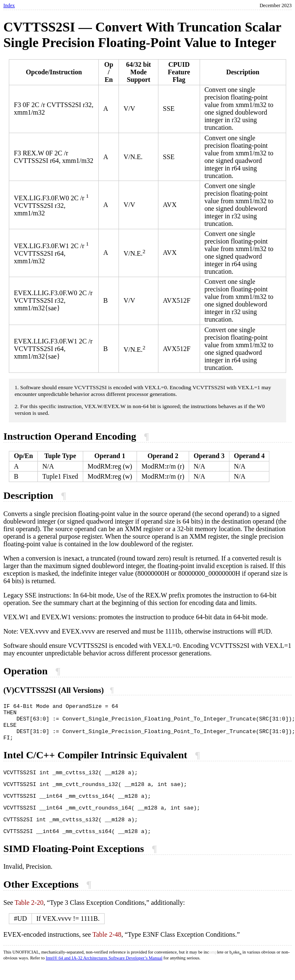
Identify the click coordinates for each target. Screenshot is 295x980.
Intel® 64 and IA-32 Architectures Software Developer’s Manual (104, 973)
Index (9, 5)
